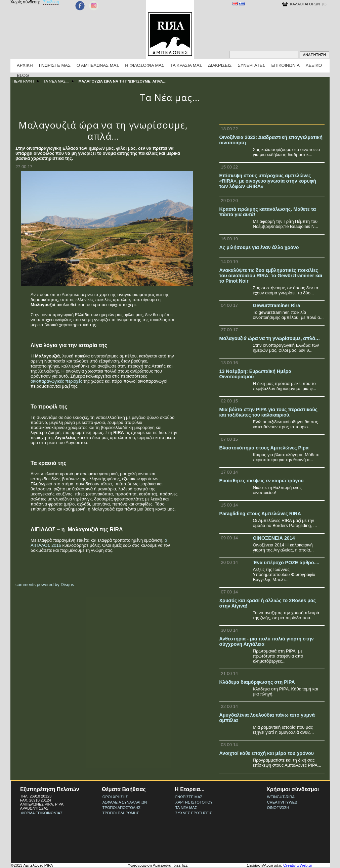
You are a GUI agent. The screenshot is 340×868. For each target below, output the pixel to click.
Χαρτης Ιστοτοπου (194, 802)
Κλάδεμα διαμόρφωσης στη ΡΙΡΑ (257, 682)
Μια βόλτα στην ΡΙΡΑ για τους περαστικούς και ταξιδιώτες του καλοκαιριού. (269, 412)
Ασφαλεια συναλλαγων (125, 802)
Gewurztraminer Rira (277, 305)
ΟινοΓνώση (278, 808)
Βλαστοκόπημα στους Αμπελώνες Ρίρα (264, 448)
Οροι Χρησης (115, 797)
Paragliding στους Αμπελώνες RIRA (260, 514)
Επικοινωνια (285, 65)
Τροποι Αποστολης (121, 808)
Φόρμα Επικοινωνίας (42, 813)
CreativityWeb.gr (298, 865)
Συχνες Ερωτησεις (194, 813)
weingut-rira (281, 797)
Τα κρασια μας (186, 65)
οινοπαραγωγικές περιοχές (56, 381)
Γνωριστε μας (55, 65)
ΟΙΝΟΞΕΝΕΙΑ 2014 (274, 538)
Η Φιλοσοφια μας (145, 65)
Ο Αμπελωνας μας (98, 65)
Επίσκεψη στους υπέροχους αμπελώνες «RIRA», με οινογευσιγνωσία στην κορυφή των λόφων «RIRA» (268, 181)
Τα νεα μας (186, 808)
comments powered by (45, 585)
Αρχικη (25, 65)
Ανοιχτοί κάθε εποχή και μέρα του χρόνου (267, 753)
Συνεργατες (252, 65)
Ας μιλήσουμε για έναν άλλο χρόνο (259, 247)
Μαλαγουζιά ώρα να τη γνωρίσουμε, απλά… (270, 338)
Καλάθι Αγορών (305, 4)
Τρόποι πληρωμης (121, 813)
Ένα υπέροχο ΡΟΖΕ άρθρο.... (286, 563)
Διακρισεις (220, 65)
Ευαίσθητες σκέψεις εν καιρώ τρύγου (262, 481)
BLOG (23, 75)
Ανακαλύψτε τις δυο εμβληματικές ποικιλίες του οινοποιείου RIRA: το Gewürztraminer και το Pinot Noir (271, 276)
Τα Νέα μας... (56, 81)
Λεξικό (314, 65)
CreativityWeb (282, 802)
